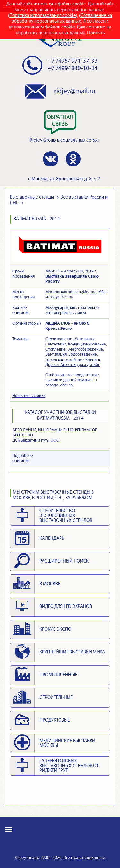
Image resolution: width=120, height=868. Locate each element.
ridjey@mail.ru (75, 91)
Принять (96, 33)
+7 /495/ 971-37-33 (73, 61)
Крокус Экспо (59, 329)
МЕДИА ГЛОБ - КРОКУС (67, 324)
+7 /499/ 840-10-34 (73, 69)
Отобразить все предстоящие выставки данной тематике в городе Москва (72, 380)
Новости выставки (29, 396)
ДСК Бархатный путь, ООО (36, 440)
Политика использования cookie (43, 16)
